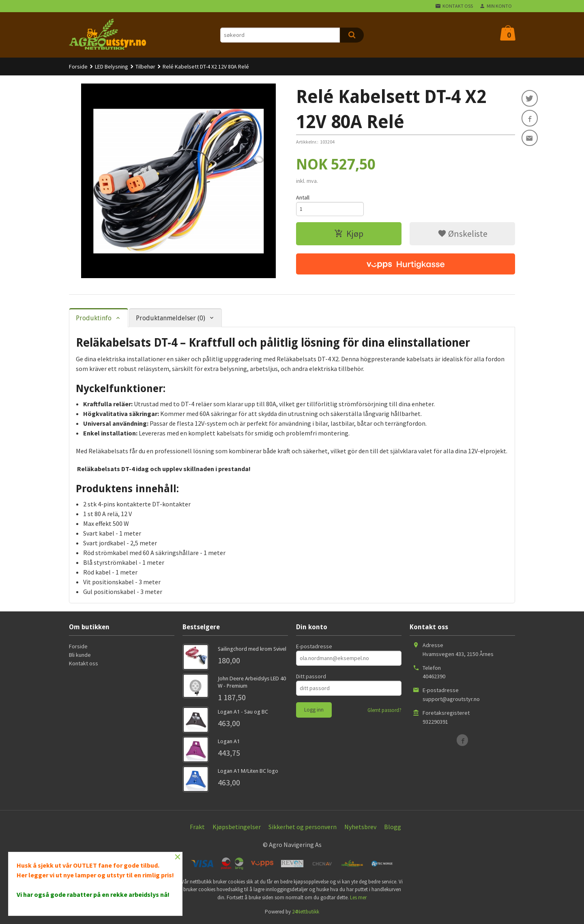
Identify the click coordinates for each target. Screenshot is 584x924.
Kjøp (349, 235)
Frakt (197, 827)
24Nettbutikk (306, 912)
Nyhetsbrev (360, 827)
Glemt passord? (384, 710)
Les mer (358, 897)
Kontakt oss (84, 663)
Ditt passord (311, 676)
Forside (78, 66)
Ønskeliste (463, 235)
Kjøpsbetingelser (237, 827)
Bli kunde (80, 655)
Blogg (393, 827)
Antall (303, 197)
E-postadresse (314, 646)
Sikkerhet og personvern (303, 827)
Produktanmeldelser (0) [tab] (171, 318)
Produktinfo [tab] (94, 318)
